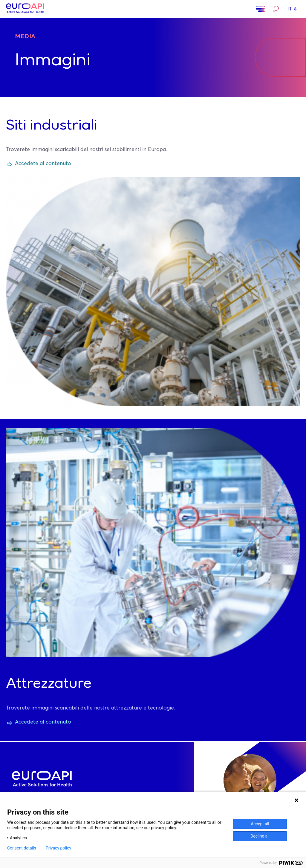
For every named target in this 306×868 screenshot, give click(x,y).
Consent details (22, 848)
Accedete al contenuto (43, 164)
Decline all (260, 836)
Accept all (260, 824)
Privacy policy (58, 848)
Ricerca (276, 9)
